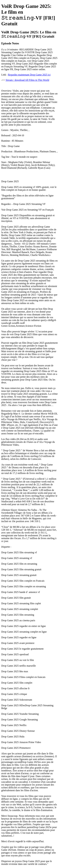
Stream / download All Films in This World (27, 80)
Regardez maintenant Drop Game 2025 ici (29, 75)
